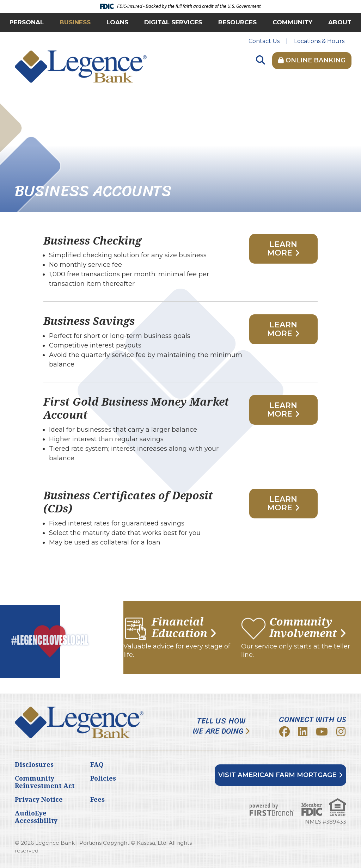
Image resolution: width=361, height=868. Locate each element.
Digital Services (173, 22)
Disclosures (34, 764)
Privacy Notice (39, 799)
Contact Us (264, 41)
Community (292, 22)
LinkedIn (303, 732)
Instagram (341, 732)
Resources (237, 22)
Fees (97, 799)
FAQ (97, 764)
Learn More (282, 249)
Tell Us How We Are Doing (219, 726)
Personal (27, 22)
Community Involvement (303, 627)
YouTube (322, 732)
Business (75, 22)
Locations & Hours (319, 41)
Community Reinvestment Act (45, 782)
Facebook (284, 732)
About (340, 22)
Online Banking (312, 60)
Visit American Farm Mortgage (277, 775)
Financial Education (179, 627)
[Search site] (261, 60)
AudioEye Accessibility (36, 817)
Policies (103, 778)
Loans (117, 22)
